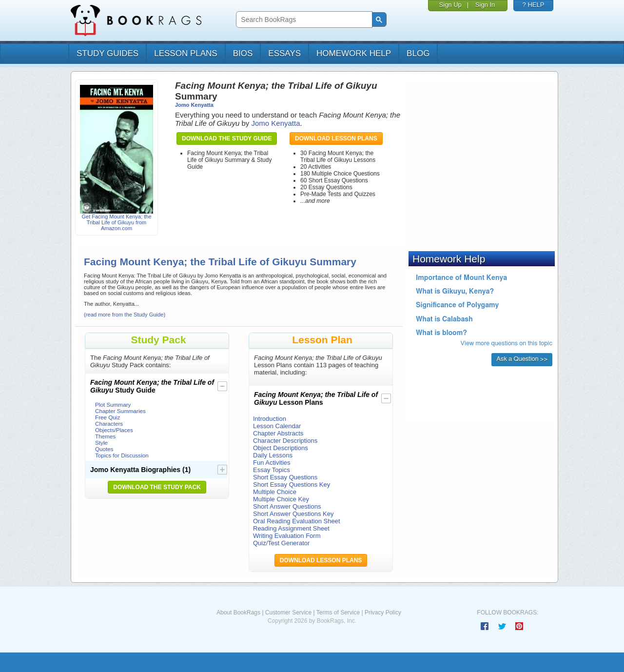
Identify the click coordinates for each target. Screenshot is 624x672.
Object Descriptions (281, 448)
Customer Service (288, 613)
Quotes (104, 449)
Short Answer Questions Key (293, 514)
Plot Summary (113, 405)
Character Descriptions (285, 441)
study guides (107, 53)
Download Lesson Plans (336, 138)
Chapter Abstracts (278, 433)
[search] (303, 20)
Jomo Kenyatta (194, 105)
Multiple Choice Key (281, 499)
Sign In (485, 5)
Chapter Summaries (120, 411)
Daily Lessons (273, 455)
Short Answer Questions (287, 506)
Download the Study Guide (227, 138)
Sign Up (450, 5)
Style (101, 443)
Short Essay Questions (285, 477)
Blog (418, 53)
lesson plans (185, 53)
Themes (105, 436)
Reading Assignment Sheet (291, 528)
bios (243, 53)
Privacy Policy (383, 613)
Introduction (270, 419)
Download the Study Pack (157, 487)
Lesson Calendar (277, 426)
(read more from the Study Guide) (125, 315)
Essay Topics (272, 470)
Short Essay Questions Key (292, 484)
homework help (354, 53)
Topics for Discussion (122, 455)
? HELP (534, 5)
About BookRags (238, 613)
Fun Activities (272, 463)
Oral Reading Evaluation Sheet (297, 521)
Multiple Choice (275, 492)
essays (284, 53)
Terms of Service (338, 613)
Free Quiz (107, 417)
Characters (109, 424)
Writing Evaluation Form (287, 536)
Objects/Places (114, 430)
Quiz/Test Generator (281, 543)
